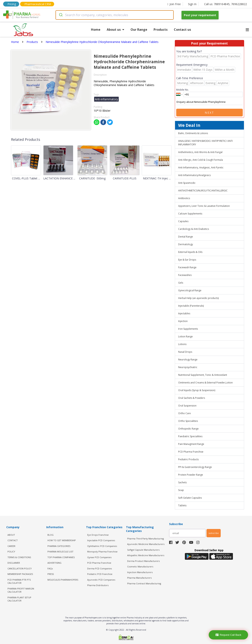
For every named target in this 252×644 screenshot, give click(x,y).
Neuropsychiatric (188, 367)
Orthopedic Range (188, 429)
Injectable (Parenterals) (191, 306)
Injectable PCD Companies (101, 540)
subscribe (214, 533)
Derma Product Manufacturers (143, 561)
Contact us (182, 30)
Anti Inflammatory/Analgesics (194, 175)
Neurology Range (188, 360)
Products (161, 30)
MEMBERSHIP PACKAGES (20, 574)
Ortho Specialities (188, 421)
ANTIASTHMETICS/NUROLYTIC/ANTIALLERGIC (203, 191)
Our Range (139, 30)
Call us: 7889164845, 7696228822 (226, 4)
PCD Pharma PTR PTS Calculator (19, 581)
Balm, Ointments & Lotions (193, 133)
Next (209, 113)
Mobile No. (183, 90)
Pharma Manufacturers (139, 578)
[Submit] (61, 15)
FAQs (50, 568)
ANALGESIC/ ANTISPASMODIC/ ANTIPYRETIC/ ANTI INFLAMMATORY (205, 143)
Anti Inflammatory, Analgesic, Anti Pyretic (201, 167)
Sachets (182, 482)
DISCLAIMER (14, 563)
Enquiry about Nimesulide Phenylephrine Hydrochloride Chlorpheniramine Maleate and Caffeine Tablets (209, 102)
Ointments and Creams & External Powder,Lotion (205, 383)
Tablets (182, 505)
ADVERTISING (54, 563)
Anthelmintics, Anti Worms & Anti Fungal (200, 152)
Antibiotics (184, 198)
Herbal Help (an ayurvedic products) (198, 298)
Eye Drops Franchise (98, 535)
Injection (183, 321)
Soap (181, 490)
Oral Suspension (187, 406)
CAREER (11, 546)
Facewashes (185, 275)
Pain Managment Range (191, 444)
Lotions (182, 344)
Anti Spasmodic (187, 183)
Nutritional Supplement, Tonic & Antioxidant (203, 375)
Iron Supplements (188, 329)
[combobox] (115, 15)
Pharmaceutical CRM (38, 4)
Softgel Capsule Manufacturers (143, 550)
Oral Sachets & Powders (192, 398)
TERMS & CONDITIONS (19, 557)
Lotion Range (185, 336)
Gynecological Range (190, 290)
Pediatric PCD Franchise (100, 574)
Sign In (192, 4)
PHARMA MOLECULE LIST (60, 552)
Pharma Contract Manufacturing (144, 583)
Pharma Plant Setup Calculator (19, 599)
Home (96, 30)
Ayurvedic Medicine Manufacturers (146, 544)
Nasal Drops (185, 352)
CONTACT (13, 540)
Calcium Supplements (190, 214)
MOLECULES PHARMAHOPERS (63, 580)
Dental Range (186, 237)
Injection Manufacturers (140, 572)
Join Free (174, 4)
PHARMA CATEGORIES (59, 546)
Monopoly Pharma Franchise (102, 552)
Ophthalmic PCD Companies (102, 546)
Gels (181, 283)
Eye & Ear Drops (187, 260)
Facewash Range (187, 267)
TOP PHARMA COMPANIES (61, 557)
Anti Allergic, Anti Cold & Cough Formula (201, 160)
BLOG (50, 535)
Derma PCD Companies (100, 568)
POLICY (11, 552)
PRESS (51, 574)
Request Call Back (228, 635)
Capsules (183, 221)
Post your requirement (200, 15)
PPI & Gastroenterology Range (195, 467)
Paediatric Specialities (190, 436)
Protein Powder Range (191, 475)
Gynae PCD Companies (99, 557)
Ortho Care (184, 413)
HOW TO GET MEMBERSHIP (62, 540)
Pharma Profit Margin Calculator (21, 590)
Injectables (184, 313)
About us (115, 30)
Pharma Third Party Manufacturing (145, 539)
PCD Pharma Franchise (191, 452)
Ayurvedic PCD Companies (101, 580)
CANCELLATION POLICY (20, 568)
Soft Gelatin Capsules (190, 498)
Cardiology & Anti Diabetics (194, 229)
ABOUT (11, 535)
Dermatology (186, 244)
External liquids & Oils (190, 252)
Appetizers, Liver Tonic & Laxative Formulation (204, 206)
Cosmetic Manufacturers (140, 567)
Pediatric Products (188, 459)
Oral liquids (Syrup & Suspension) (197, 390)
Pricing (12, 4)
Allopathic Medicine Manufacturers (146, 555)
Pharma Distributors (98, 585)
